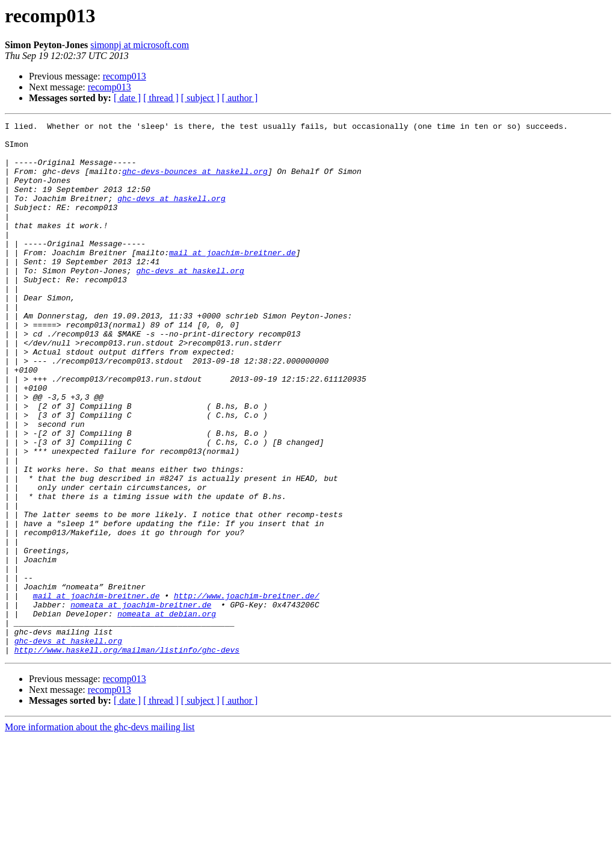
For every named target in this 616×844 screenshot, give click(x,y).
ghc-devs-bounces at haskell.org (195, 182)
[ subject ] (200, 98)
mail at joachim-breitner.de (233, 279)
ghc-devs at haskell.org (171, 214)
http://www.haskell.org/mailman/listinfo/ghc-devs (127, 756)
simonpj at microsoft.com (140, 45)
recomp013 (125, 76)
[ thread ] (161, 98)
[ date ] (127, 98)
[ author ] (240, 98)
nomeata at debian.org (167, 713)
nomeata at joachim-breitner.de (141, 702)
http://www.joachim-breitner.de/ (247, 691)
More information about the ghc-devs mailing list (100, 833)
